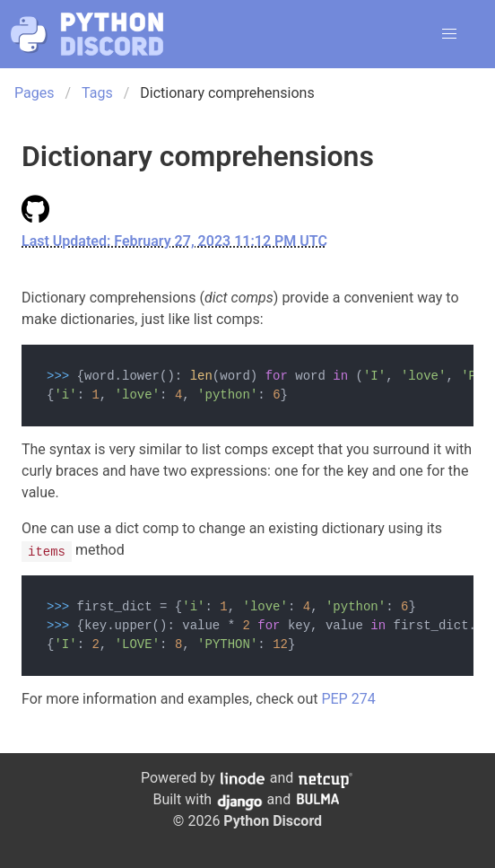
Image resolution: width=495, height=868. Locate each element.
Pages (34, 93)
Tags (97, 93)
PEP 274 (348, 699)
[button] (449, 34)
